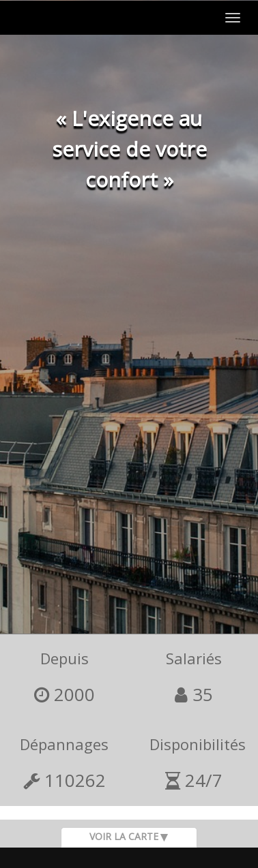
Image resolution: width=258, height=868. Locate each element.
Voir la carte (124, 836)
